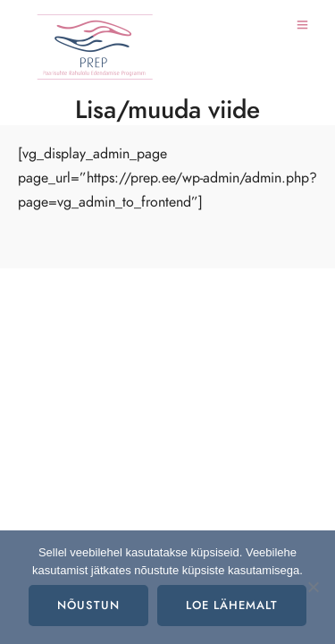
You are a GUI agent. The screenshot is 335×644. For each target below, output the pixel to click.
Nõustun (88, 606)
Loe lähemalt (232, 606)
